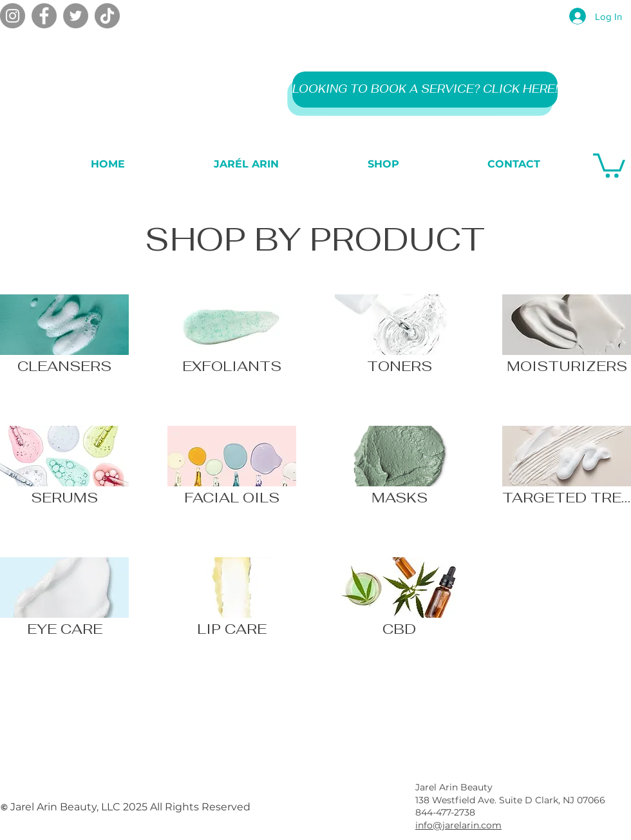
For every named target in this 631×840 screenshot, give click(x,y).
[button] (609, 164)
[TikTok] (107, 16)
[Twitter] (76, 16)
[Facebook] (44, 16)
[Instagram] (13, 16)
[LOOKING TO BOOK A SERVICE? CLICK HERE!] (425, 90)
